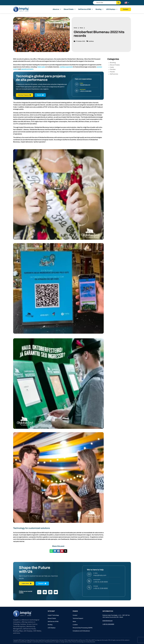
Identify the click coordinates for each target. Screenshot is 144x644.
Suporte (40, 95)
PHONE (96, 586)
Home (75, 28)
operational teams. (27, 69)
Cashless (91, 41)
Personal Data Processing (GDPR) (83, 628)
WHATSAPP (97, 580)
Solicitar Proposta (25, 95)
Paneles (112, 69)
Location (75, 625)
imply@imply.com (100, 575)
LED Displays (112, 9)
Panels (112, 72)
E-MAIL (96, 573)
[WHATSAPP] (89, 581)
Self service (113, 74)
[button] (51, 551)
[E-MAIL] (89, 574)
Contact (75, 615)
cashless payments (66, 67)
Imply (111, 67)
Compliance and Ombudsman (81, 631)
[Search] (119, 3)
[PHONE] (89, 587)
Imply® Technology (53, 615)
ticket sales (41, 67)
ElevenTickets (70, 9)
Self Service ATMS (86, 9)
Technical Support (78, 618)
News (81, 28)
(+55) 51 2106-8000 (101, 582)
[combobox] (105, 3)
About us (57, 9)
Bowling (99, 9)
